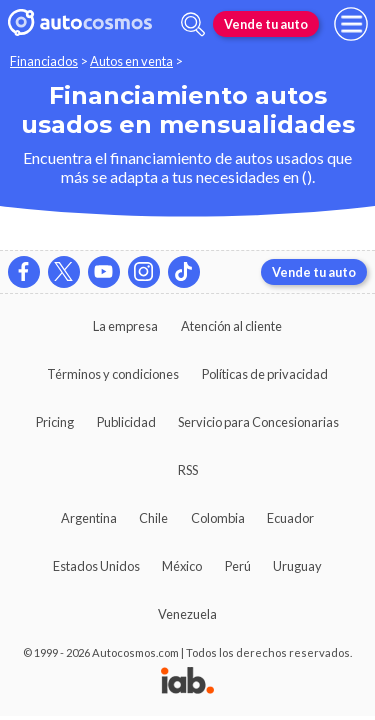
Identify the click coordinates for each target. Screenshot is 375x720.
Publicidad (126, 422)
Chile (153, 518)
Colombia (218, 518)
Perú (238, 566)
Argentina (89, 518)
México (182, 566)
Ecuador (290, 518)
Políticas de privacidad (265, 374)
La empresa (125, 326)
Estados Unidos (96, 566)
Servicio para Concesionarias (258, 422)
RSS (188, 470)
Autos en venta (131, 61)
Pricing (55, 422)
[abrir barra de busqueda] (193, 24)
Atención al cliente (231, 326)
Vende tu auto (266, 24)
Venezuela (187, 614)
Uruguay (297, 566)
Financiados (44, 61)
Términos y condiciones (113, 374)
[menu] (351, 24)
